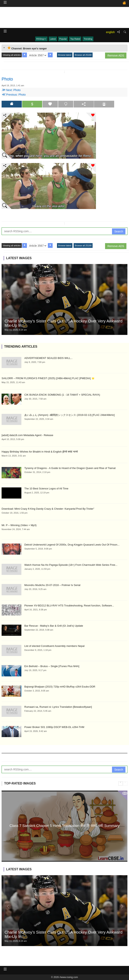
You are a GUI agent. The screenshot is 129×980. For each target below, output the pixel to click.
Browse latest (65, 55)
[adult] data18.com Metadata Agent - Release (27, 435)
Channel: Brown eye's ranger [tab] (27, 48)
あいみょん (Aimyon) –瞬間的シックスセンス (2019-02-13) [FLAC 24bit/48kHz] (70, 415)
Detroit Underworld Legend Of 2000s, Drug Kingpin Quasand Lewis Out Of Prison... (72, 545)
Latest (53, 39)
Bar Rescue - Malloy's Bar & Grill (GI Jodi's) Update (54, 626)
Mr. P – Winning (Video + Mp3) (19, 525)
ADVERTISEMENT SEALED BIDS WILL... (48, 358)
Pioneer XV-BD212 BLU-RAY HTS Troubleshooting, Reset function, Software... (69, 606)
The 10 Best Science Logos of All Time (46, 489)
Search (119, 231)
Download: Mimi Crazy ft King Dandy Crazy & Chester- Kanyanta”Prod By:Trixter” (48, 509)
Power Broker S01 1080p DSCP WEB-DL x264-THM (54, 727)
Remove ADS (116, 56)
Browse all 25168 (83, 55)
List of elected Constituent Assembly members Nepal (54, 646)
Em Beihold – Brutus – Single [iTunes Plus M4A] (52, 666)
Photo (7, 79)
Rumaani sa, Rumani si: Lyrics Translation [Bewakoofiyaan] (58, 707)
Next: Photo (11, 90)
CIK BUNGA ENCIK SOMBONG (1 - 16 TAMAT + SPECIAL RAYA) (62, 395)
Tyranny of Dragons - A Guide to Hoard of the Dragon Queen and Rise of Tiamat (70, 468)
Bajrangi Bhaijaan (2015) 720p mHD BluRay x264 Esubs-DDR (60, 687)
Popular (63, 39)
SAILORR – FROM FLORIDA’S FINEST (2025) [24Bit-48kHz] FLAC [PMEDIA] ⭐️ (48, 378)
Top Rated (75, 39)
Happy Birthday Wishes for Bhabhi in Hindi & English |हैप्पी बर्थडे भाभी (40, 452)
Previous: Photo (14, 95)
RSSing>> (41, 39)
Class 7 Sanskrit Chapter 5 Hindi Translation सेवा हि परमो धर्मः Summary (64, 826)
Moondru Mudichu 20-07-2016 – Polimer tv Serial (52, 585)
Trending (88, 39)
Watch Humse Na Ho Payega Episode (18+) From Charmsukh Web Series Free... (71, 565)
